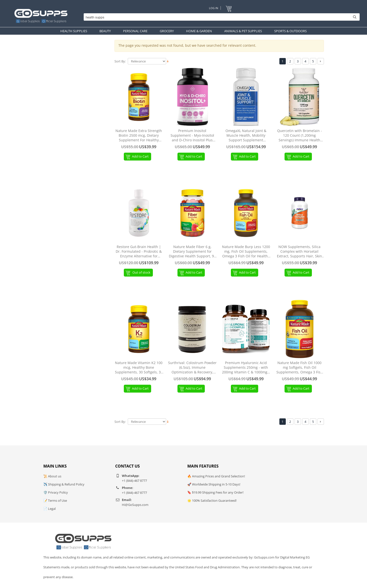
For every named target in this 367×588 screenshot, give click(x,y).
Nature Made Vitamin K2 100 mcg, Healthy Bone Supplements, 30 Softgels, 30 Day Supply (139, 368)
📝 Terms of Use (55, 500)
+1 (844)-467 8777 (134, 481)
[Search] (220, 17)
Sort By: (120, 61)
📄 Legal (49, 509)
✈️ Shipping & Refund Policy (64, 484)
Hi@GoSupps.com (135, 505)
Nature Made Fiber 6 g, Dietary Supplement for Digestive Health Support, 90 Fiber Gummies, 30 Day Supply (192, 252)
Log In (214, 8)
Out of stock (141, 272)
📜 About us (52, 476)
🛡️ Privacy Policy (56, 492)
